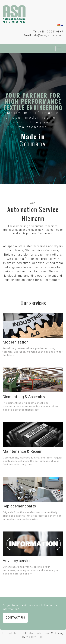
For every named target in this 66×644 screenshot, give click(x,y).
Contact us (15, 618)
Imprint (19, 633)
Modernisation (16, 342)
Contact (7, 633)
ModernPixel (35, 637)
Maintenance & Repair (22, 451)
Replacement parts (19, 506)
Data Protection (38, 633)
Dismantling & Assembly (24, 397)
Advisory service (17, 561)
